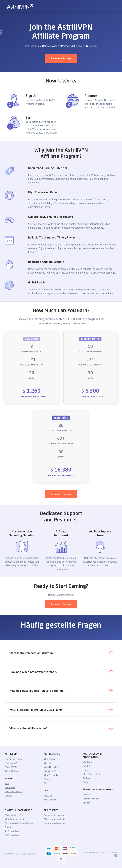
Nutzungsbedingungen (55, 823)
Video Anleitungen (13, 792)
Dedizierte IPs (51, 771)
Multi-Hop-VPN (51, 767)
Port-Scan (9, 827)
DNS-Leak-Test (12, 835)
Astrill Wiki (10, 788)
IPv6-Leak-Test (12, 831)
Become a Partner (61, 58)
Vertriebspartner (91, 799)
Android (87, 778)
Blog (46, 783)
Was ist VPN (11, 767)
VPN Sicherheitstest (14, 819)
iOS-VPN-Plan (11, 771)
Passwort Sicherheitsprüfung (19, 823)
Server (47, 779)
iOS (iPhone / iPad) (92, 774)
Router (86, 782)
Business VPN (12, 763)
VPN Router (49, 759)
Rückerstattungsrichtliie (55, 819)
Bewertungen (50, 800)
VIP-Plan (48, 763)
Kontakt (8, 796)
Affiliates (87, 795)
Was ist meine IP (13, 815)
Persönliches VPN (13, 759)
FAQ (7, 784)
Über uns (48, 796)
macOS (86, 766)
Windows (87, 762)
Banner (86, 803)
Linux (85, 770)
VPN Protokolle (51, 775)
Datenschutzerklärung (54, 815)
